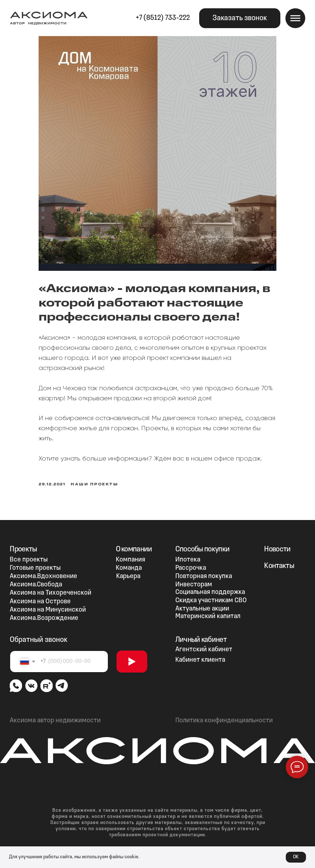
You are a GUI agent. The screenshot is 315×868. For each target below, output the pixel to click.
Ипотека (188, 555)
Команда (129, 563)
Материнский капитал (208, 611)
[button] (240, 18)
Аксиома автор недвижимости (55, 716)
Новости (277, 544)
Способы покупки (203, 544)
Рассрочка (191, 563)
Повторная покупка (204, 571)
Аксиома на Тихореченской (51, 588)
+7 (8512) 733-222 (163, 18)
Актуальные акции (202, 604)
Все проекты (29, 555)
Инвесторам (194, 580)
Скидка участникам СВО (211, 596)
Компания (130, 555)
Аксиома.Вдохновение (43, 571)
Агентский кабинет (204, 645)
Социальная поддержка (210, 588)
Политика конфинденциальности (224, 716)
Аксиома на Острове (40, 597)
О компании (134, 544)
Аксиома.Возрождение (44, 613)
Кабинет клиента (200, 655)
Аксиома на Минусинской (48, 605)
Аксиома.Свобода (36, 580)
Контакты (279, 561)
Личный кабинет (201, 635)
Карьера (128, 571)
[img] (16, 681)
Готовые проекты (35, 563)
